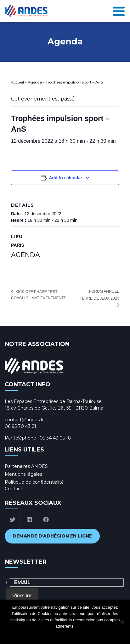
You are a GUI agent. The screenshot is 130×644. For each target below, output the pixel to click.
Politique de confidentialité (34, 482)
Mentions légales (23, 474)
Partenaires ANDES (26, 466)
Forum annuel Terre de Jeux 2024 (99, 295)
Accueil (17, 82)
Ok (40, 634)
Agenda (35, 82)
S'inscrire (22, 595)
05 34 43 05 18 (55, 438)
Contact (14, 489)
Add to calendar (65, 178)
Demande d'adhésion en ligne (52, 536)
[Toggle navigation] (119, 11)
